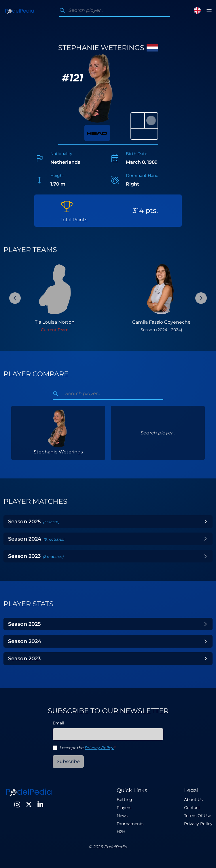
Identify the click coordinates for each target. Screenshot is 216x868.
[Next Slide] (201, 298)
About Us (193, 800)
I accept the (87, 748)
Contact (192, 808)
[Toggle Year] (206, 522)
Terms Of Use (198, 816)
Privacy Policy (99, 748)
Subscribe (68, 761)
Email (58, 723)
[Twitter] (29, 804)
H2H (121, 832)
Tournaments (130, 824)
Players (124, 808)
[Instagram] (17, 804)
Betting (124, 800)
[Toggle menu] (209, 11)
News (122, 816)
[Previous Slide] (15, 298)
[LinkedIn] (40, 804)
